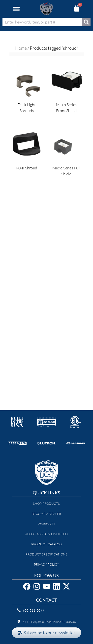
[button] (16, 9)
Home (21, 48)
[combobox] (42, 22)
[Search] (86, 22)
